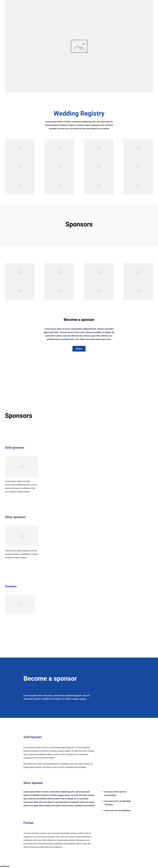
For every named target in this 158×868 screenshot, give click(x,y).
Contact (79, 349)
